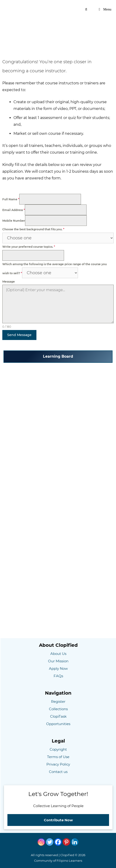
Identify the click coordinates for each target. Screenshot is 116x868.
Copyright (58, 749)
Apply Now (58, 668)
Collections (58, 709)
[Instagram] (41, 842)
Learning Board (58, 356)
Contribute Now (58, 820)
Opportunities (58, 724)
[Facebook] (58, 842)
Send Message (19, 335)
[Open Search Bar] (86, 9)
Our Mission (58, 661)
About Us (58, 654)
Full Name (11, 199)
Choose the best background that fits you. (33, 229)
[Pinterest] (66, 842)
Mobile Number (14, 221)
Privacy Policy (58, 764)
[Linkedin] (75, 842)
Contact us (58, 772)
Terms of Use (58, 757)
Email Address (14, 210)
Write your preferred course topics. (29, 247)
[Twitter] (50, 842)
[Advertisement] (58, 29)
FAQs (58, 676)
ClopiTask (58, 716)
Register (58, 701)
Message (9, 282)
